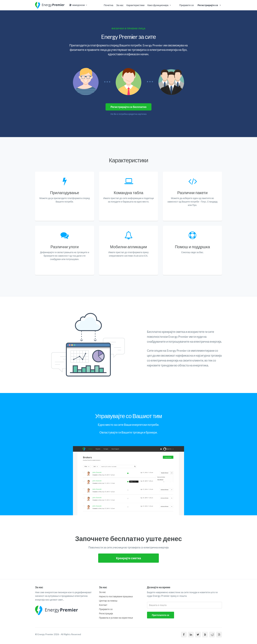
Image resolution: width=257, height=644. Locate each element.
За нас (120, 5)
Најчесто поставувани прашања (116, 596)
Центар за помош (108, 601)
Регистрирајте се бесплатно (128, 107)
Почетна (109, 5)
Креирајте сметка (128, 558)
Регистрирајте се (210, 5)
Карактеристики (135, 5)
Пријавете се (187, 5)
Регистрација (106, 613)
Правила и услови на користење (116, 618)
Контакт (103, 605)
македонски (78, 5)
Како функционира (160, 5)
